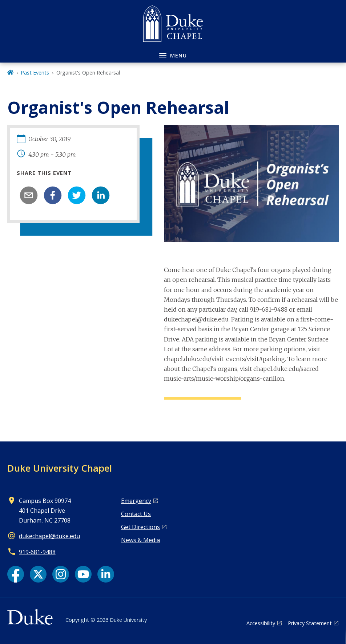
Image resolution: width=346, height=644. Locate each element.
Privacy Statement (310, 623)
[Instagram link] (61, 574)
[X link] (38, 574)
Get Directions (140, 527)
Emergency (136, 501)
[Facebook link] (16, 574)
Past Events (35, 73)
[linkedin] (101, 195)
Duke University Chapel (60, 468)
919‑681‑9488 (37, 552)
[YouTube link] (83, 574)
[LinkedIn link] (106, 574)
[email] (29, 195)
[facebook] (53, 195)
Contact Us (136, 514)
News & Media (140, 540)
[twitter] (77, 195)
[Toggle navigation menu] (173, 55)
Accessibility (261, 623)
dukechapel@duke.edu (49, 536)
